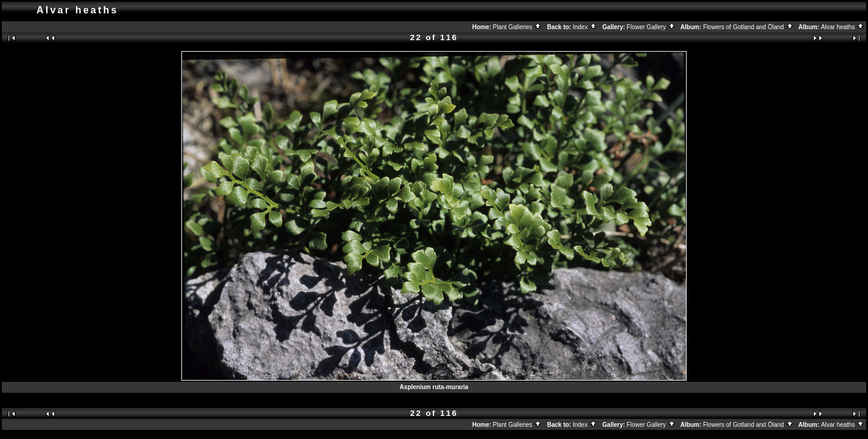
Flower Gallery (651, 27)
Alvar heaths (843, 27)
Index (585, 27)
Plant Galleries (518, 27)
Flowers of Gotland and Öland (748, 27)
